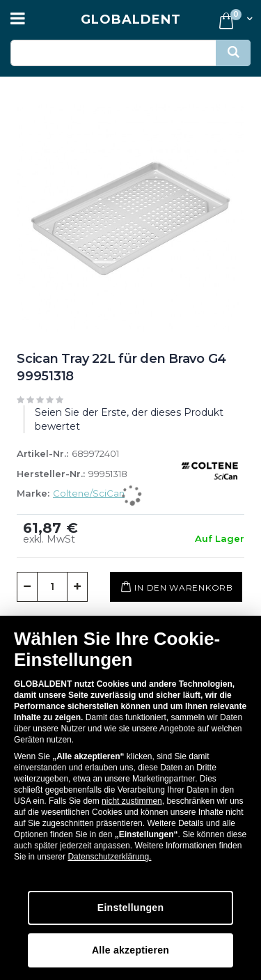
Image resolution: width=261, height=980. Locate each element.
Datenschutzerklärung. (109, 857)
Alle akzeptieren (130, 950)
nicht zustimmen (132, 801)
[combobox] (130, 53)
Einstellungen (130, 908)
